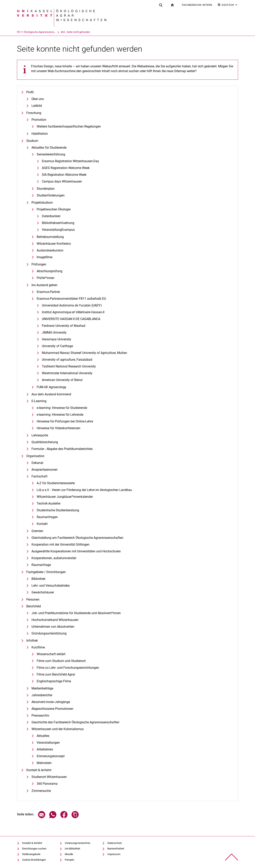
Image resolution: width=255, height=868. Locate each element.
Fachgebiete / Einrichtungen (46, 572)
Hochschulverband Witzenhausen (55, 620)
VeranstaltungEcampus (58, 230)
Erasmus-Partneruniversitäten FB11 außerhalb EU (71, 299)
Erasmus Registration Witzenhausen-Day (70, 161)
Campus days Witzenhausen (62, 181)
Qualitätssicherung (45, 442)
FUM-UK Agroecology (51, 387)
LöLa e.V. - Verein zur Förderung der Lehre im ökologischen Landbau (84, 490)
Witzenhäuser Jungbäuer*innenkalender (65, 497)
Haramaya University (56, 339)
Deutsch (228, 5)
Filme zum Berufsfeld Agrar (56, 674)
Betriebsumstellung (50, 237)
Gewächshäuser (43, 592)
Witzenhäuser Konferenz (54, 244)
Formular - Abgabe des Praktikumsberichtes (62, 449)
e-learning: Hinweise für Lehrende (60, 415)
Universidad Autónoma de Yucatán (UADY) (72, 305)
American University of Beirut (62, 380)
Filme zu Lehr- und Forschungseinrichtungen (68, 668)
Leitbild (37, 106)
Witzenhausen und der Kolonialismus (58, 729)
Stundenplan (46, 189)
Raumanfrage (41, 565)
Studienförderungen (51, 195)
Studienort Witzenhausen (49, 777)
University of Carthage (57, 346)
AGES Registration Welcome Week (66, 168)
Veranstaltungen (48, 743)
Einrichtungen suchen (34, 849)
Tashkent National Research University (69, 366)
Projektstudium (42, 203)
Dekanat (37, 463)
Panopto (69, 860)
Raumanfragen (47, 517)
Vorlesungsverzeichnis (77, 843)
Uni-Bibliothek (73, 849)
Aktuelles (43, 736)
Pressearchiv (40, 715)
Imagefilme (45, 257)
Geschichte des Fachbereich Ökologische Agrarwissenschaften (75, 722)
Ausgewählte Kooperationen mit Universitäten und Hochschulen (76, 551)
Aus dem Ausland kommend (51, 394)
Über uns (38, 99)
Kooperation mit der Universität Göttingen (60, 544)
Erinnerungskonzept (51, 756)
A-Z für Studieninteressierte (56, 483)
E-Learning (39, 401)
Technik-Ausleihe (49, 503)
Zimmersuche (41, 791)
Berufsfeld (34, 606)
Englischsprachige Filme (54, 681)
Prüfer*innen (46, 278)
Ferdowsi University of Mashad (64, 326)
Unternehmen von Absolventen (53, 627)
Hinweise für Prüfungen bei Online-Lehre (65, 421)
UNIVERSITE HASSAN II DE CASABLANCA (71, 319)
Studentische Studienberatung (58, 510)
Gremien (37, 531)
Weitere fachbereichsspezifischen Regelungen (69, 126)
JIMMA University (54, 332)
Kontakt (42, 524)
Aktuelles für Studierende (49, 148)
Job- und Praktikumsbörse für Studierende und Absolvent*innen (76, 613)
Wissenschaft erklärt (51, 654)
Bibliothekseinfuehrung (58, 223)
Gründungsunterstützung (49, 633)
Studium (32, 141)
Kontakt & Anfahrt (39, 770)
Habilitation (40, 134)
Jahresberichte (42, 695)
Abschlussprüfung (50, 271)
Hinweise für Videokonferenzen (58, 428)
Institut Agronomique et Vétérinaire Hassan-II (73, 312)
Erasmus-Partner (48, 292)
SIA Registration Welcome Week (64, 175)
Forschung (34, 113)
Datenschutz (115, 843)
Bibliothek (38, 579)
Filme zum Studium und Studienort (61, 661)
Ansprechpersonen (45, 470)
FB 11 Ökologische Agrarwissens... (53, 32)
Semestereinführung (51, 154)
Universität (23, 32)
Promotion (39, 120)
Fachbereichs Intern (197, 5)
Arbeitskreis (45, 749)
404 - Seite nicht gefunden (92, 32)
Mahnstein (44, 763)
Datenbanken (51, 216)
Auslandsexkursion (50, 250)
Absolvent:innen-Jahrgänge (51, 702)
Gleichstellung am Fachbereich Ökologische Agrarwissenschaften (77, 538)
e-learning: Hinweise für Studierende (62, 408)
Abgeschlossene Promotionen (52, 709)
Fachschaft (39, 476)
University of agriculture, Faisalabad (67, 360)
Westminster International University (67, 373)
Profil (30, 92)
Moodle (69, 854)
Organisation (35, 456)
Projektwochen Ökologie (54, 209)
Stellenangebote (31, 854)
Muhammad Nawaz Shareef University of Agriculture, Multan (84, 353)
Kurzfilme (38, 647)
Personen (33, 599)
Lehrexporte (40, 435)
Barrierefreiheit (116, 849)
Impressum (114, 854)
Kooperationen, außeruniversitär (54, 558)
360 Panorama (47, 784)
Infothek (32, 641)
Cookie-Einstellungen (34, 860)
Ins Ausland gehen (44, 285)
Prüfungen (39, 264)
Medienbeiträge (42, 688)
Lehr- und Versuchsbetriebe (51, 586)
